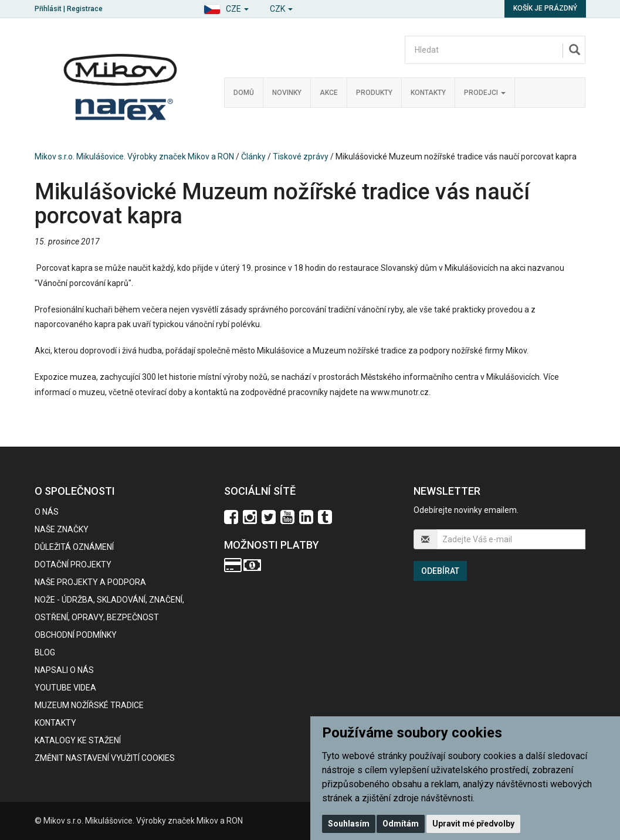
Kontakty (428, 93)
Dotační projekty (73, 564)
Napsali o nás (64, 670)
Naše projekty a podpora (90, 582)
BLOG (45, 652)
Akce (329, 93)
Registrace (85, 9)
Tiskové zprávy (301, 157)
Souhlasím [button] (349, 824)
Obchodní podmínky (76, 635)
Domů (244, 93)
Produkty (374, 93)
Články (253, 157)
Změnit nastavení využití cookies (105, 758)
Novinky (287, 93)
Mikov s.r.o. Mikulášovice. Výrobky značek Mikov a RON (134, 157)
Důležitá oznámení (74, 547)
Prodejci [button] (485, 93)
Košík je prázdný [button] (545, 8)
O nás (47, 512)
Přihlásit (48, 9)
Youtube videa (65, 688)
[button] (226, 7)
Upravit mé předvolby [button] (473, 824)
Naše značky (62, 529)
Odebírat (440, 571)
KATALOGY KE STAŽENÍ (78, 740)
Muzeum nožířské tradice (89, 705)
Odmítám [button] (401, 824)
